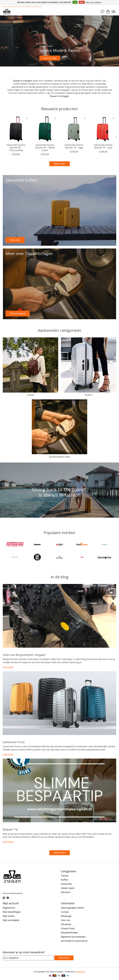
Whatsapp (66, 916)
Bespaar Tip (10, 829)
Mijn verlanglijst (11, 920)
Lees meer (8, 667)
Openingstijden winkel (72, 908)
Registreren (9, 908)
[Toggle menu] (113, 12)
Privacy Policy (68, 928)
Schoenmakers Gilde (59, 457)
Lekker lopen (68, 888)
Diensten (66, 892)
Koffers (89, 395)
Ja (75, 2)
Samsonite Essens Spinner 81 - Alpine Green (45, 148)
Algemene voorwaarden (73, 937)
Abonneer (64, 958)
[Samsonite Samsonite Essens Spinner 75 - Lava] (103, 129)
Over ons (66, 920)
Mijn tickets (9, 916)
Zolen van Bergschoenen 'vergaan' (24, 655)
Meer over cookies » (94, 2)
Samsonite (66, 884)
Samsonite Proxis (14, 742)
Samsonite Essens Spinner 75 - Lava (103, 146)
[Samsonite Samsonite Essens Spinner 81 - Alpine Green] (45, 129)
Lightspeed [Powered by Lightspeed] (80, 972)
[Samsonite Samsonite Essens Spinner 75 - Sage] (74, 129)
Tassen (30, 395)
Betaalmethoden (69, 933)
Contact (65, 912)
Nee (82, 2)
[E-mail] (28, 958)
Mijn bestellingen (12, 912)
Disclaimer (66, 924)
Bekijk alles (60, 164)
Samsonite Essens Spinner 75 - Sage (74, 146)
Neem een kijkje (50, 58)
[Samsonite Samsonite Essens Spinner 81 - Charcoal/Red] (16, 129)
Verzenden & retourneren (74, 941)
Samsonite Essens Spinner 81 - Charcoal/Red (16, 148)
